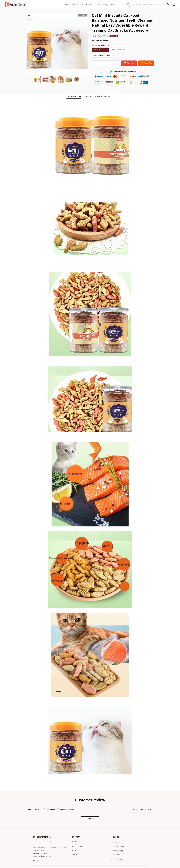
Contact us (76, 829)
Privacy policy (117, 829)
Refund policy (117, 846)
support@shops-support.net (44, 843)
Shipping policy (117, 838)
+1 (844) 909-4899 (40, 841)
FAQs (74, 838)
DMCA (75, 842)
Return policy (116, 842)
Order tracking (78, 833)
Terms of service (118, 833)
